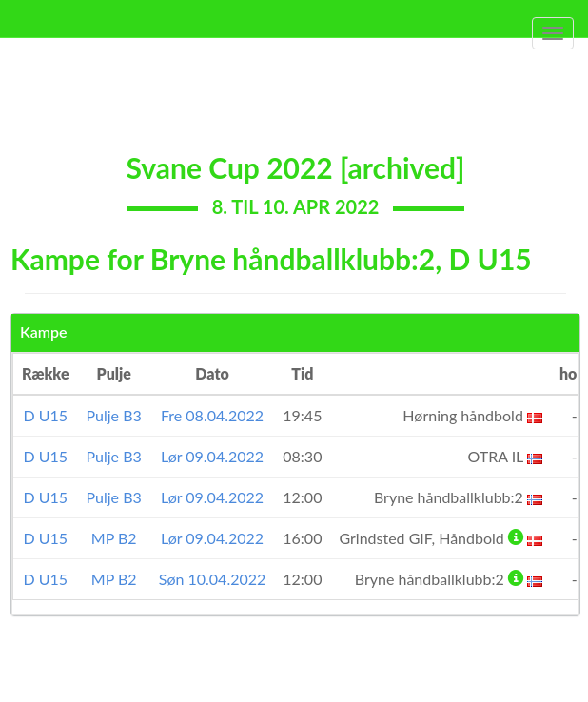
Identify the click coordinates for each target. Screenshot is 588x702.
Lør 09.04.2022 (212, 456)
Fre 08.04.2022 (212, 415)
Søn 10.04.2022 (213, 579)
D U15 (45, 415)
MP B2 (114, 538)
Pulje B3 (114, 415)
